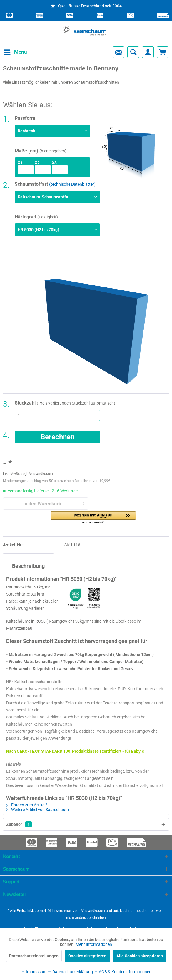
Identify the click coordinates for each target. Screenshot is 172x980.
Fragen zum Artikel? (27, 805)
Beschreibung (28, 566)
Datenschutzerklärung (70, 972)
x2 (37, 163)
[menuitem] (10, 52)
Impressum (34, 972)
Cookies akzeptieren (87, 956)
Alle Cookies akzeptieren (140, 956)
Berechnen (57, 437)
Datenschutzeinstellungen (34, 956)
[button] (93, 518)
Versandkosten (93, 911)
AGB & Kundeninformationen (123, 972)
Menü (10, 51)
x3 (54, 163)
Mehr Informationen (94, 944)
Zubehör (19, 824)
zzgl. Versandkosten (37, 474)
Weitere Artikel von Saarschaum (37, 810)
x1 (20, 163)
